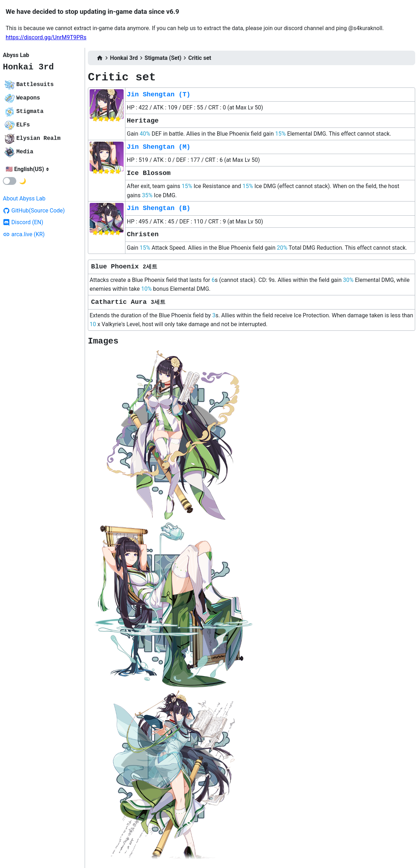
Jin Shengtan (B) (159, 208)
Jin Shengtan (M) (159, 147)
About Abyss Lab (24, 198)
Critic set (200, 58)
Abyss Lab (16, 55)
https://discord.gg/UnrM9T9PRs (46, 37)
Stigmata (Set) (163, 58)
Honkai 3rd (28, 67)
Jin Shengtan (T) (159, 95)
